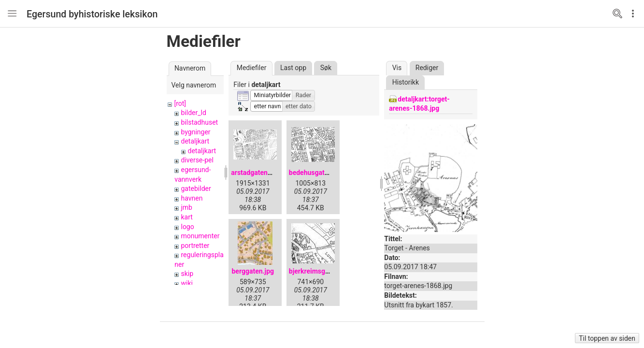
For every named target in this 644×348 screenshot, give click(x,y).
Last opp (293, 68)
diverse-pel (197, 160)
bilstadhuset (199, 122)
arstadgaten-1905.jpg (264, 173)
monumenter (200, 236)
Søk (326, 68)
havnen (192, 198)
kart (186, 217)
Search (617, 14)
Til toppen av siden (607, 338)
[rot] (180, 103)
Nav (12, 14)
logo (187, 227)
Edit (635, 14)
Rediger (427, 68)
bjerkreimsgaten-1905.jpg (329, 271)
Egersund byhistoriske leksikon (92, 14)
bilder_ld (193, 113)
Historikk (406, 82)
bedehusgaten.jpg (316, 173)
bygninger (195, 132)
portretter (195, 246)
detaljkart (195, 141)
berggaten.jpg (253, 271)
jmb (186, 207)
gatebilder (196, 188)
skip (187, 274)
